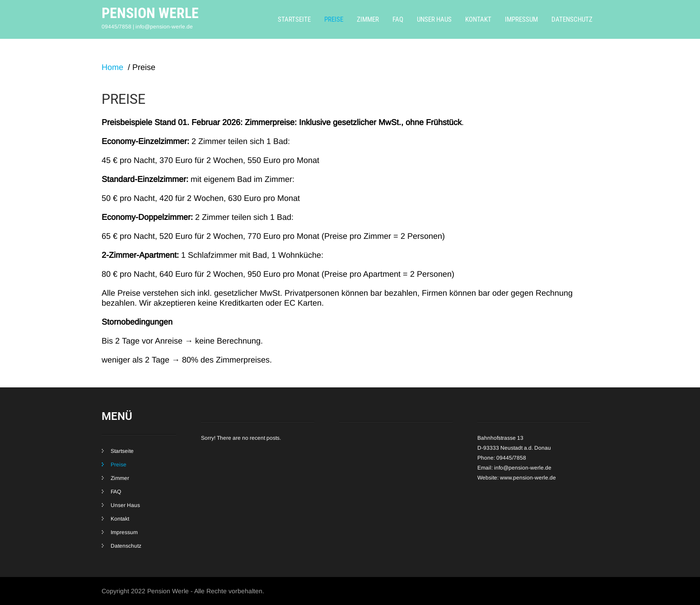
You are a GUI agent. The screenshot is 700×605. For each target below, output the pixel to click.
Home (112, 67)
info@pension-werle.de (523, 468)
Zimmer (368, 19)
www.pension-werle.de (528, 478)
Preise (334, 19)
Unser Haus (434, 19)
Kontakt (478, 19)
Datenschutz (572, 19)
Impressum (521, 19)
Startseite (294, 19)
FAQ (398, 19)
